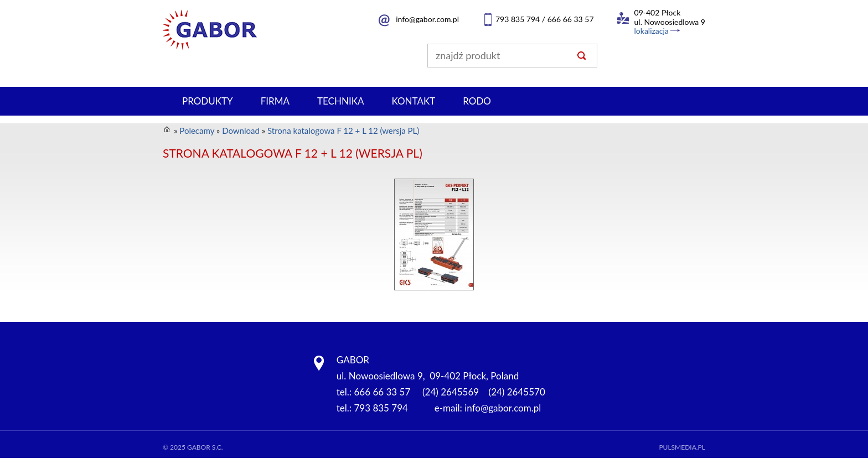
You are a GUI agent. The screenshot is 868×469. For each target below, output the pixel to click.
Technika (340, 101)
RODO (477, 101)
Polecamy (197, 131)
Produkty (208, 101)
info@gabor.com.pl (427, 19)
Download (241, 131)
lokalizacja (652, 31)
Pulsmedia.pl (682, 447)
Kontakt (413, 101)
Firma (275, 101)
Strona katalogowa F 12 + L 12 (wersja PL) (343, 131)
